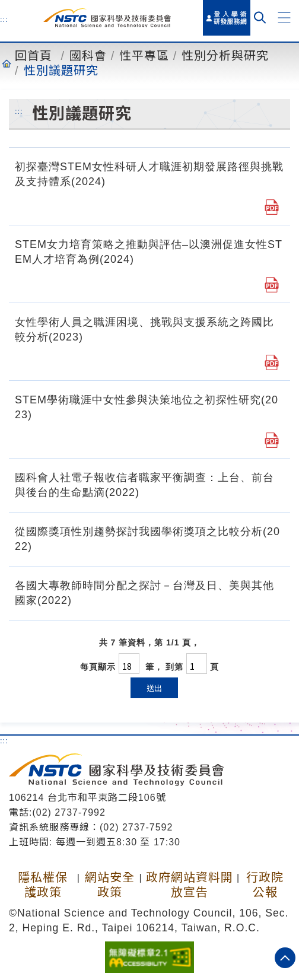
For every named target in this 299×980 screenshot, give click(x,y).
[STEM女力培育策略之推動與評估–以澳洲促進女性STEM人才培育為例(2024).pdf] (272, 285)
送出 (154, 688)
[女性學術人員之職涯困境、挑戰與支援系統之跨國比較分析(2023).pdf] (272, 362)
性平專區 (144, 56)
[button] (284, 18)
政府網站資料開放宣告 (190, 885)
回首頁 (34, 56)
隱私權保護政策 (43, 885)
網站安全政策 (110, 885)
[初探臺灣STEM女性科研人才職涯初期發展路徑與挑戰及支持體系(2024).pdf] (272, 207)
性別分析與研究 (225, 56)
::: (4, 19)
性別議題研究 (61, 71)
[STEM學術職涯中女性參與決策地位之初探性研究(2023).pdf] (272, 440)
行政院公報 (265, 885)
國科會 (88, 56)
